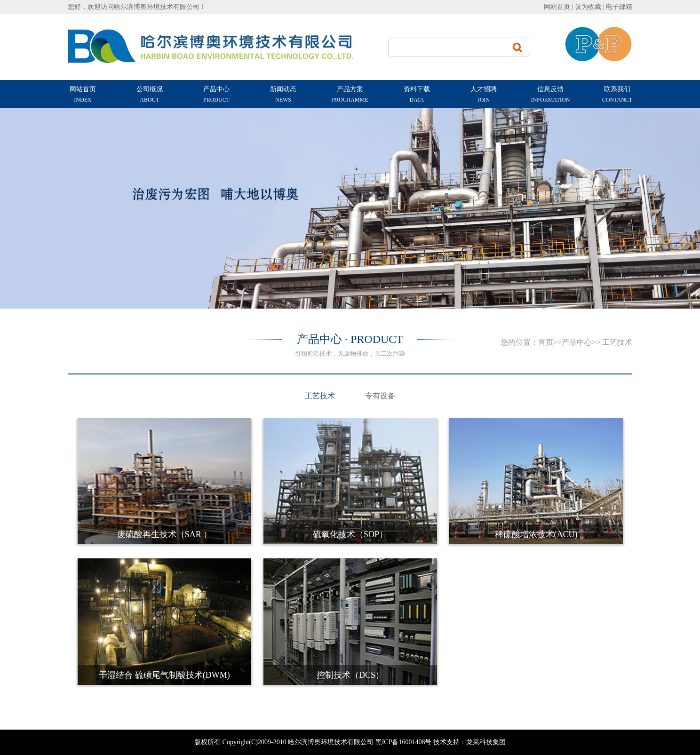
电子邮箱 (619, 7)
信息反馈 (550, 95)
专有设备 (380, 396)
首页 (546, 342)
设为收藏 (589, 7)
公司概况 (150, 95)
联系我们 (617, 95)
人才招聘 (484, 95)
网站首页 (557, 7)
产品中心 (216, 95)
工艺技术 (320, 396)
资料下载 (417, 95)
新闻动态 (283, 95)
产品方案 (350, 95)
